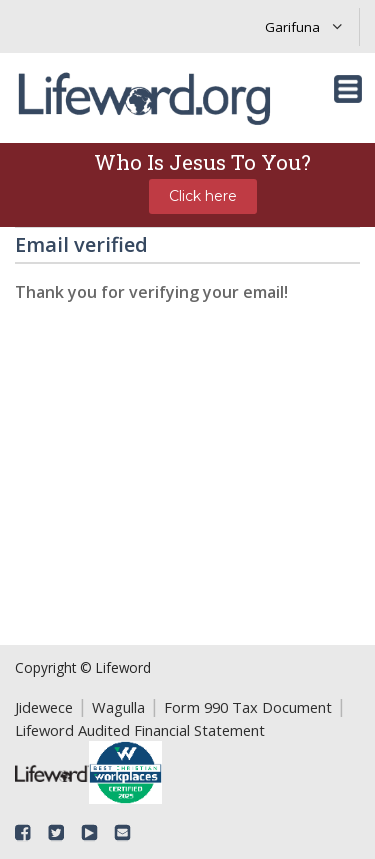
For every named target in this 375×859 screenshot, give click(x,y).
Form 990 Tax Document (248, 707)
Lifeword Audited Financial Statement (140, 730)
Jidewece (44, 707)
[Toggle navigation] (348, 89)
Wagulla (118, 707)
